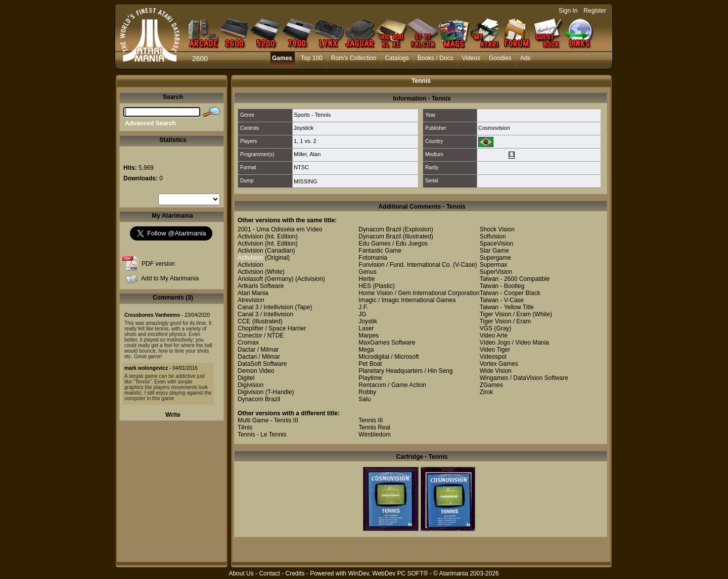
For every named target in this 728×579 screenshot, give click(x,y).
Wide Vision (496, 371)
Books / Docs (436, 58)
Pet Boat (370, 364)
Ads (526, 58)
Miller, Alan (307, 154)
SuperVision (496, 272)
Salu (365, 399)
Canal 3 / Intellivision (265, 307)
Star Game (494, 251)
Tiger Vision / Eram (505, 314)
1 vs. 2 (308, 141)
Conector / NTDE (261, 335)
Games (282, 58)
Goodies (500, 58)
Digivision (251, 385)
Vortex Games (499, 364)
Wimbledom (374, 435)
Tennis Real (374, 427)
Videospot (493, 357)
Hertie (367, 279)
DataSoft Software (262, 364)
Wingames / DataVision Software (524, 378)
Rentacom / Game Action (392, 385)
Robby (367, 392)
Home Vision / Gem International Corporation (419, 293)
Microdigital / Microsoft (389, 357)
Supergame (495, 258)
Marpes (369, 335)
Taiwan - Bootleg (502, 286)
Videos (471, 58)
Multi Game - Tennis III (268, 420)
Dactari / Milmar (259, 357)
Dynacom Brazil (259, 399)
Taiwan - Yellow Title (507, 307)
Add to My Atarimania (170, 278)
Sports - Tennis (312, 115)
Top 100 (312, 58)
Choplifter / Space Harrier (272, 328)
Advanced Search (150, 123)
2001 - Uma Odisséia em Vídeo (280, 229)
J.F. (363, 307)
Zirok (487, 392)
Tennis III (371, 420)
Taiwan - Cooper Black (510, 293)
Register (595, 11)
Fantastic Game (380, 251)
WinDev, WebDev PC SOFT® (388, 573)
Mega (366, 350)
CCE (244, 321)
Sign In (568, 11)
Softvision (493, 236)
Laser (366, 328)
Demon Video (256, 371)
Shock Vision (497, 229)
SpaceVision (497, 244)
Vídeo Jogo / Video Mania (514, 343)
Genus (367, 272)
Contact (269, 573)
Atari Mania (253, 293)
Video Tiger (495, 350)
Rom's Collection (354, 58)
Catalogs (397, 58)
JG (362, 314)
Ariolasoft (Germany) (266, 279)
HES (365, 286)
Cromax (248, 343)
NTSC (301, 167)
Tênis (245, 427)
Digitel (246, 378)
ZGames (491, 385)
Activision (251, 236)
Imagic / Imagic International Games (407, 300)
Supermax (494, 265)
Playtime (370, 378)
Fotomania (373, 258)
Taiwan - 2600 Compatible (515, 279)
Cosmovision (494, 128)
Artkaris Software (261, 286)
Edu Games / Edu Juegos (393, 244)
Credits (295, 573)
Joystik (368, 321)
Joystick (304, 128)
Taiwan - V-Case (502, 300)
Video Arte (494, 335)
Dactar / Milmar (258, 350)
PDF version (158, 264)
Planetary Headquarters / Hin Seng (405, 371)
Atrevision (251, 300)
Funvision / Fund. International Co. (405, 265)
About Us (241, 573)
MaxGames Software (387, 343)
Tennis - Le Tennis (262, 435)
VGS (486, 328)
